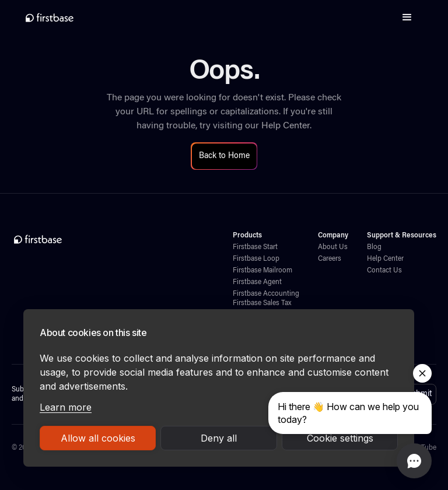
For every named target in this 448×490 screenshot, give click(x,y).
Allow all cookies (98, 438)
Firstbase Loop (256, 259)
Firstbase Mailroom (262, 271)
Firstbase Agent (257, 282)
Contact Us (384, 271)
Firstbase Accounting (266, 294)
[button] (407, 17)
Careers (330, 259)
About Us (333, 247)
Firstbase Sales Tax (262, 303)
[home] (50, 17)
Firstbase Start (255, 247)
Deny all (219, 438)
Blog (374, 247)
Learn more (66, 407)
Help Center (286, 126)
